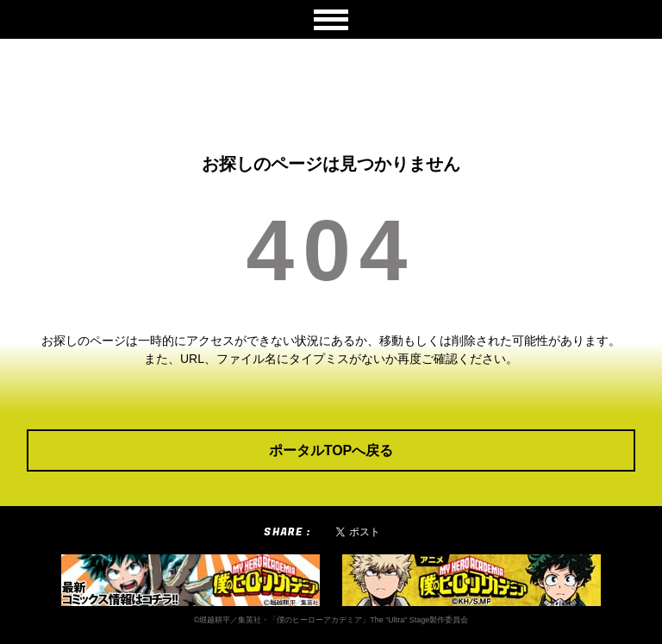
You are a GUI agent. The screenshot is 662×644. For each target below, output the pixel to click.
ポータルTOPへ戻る (331, 450)
